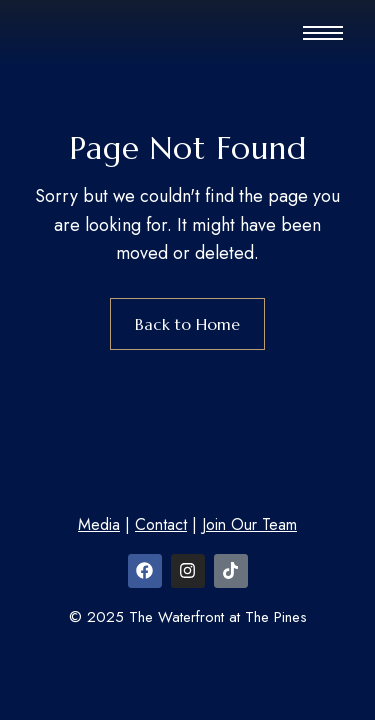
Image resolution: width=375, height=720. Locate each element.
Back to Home (187, 324)
